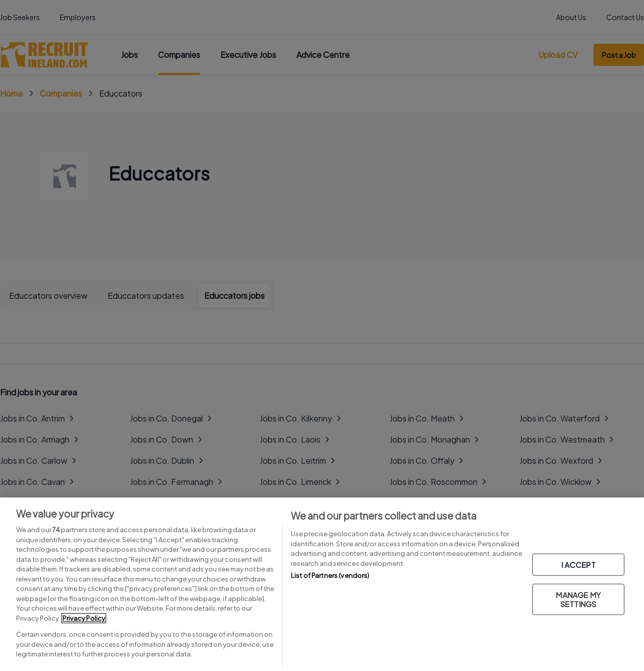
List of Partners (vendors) (330, 575)
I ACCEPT (579, 564)
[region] (322, 584)
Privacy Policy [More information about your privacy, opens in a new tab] (84, 618)
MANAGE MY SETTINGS (578, 599)
